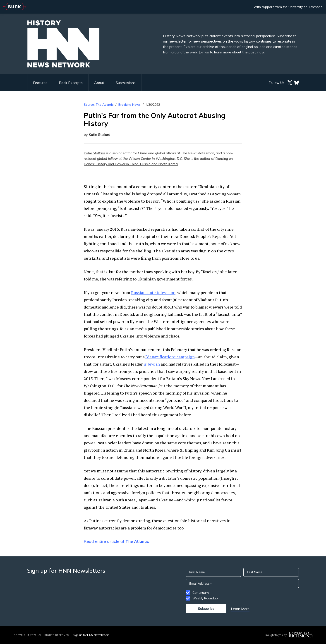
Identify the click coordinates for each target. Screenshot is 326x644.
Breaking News (129, 105)
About (99, 83)
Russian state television (153, 292)
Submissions (126, 83)
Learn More (240, 609)
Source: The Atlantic (99, 105)
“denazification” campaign (170, 357)
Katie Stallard (94, 153)
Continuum (201, 593)
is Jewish (152, 364)
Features (40, 83)
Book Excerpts (71, 83)
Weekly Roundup (205, 598)
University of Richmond (306, 7)
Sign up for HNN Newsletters (91, 635)
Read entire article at (116, 541)
